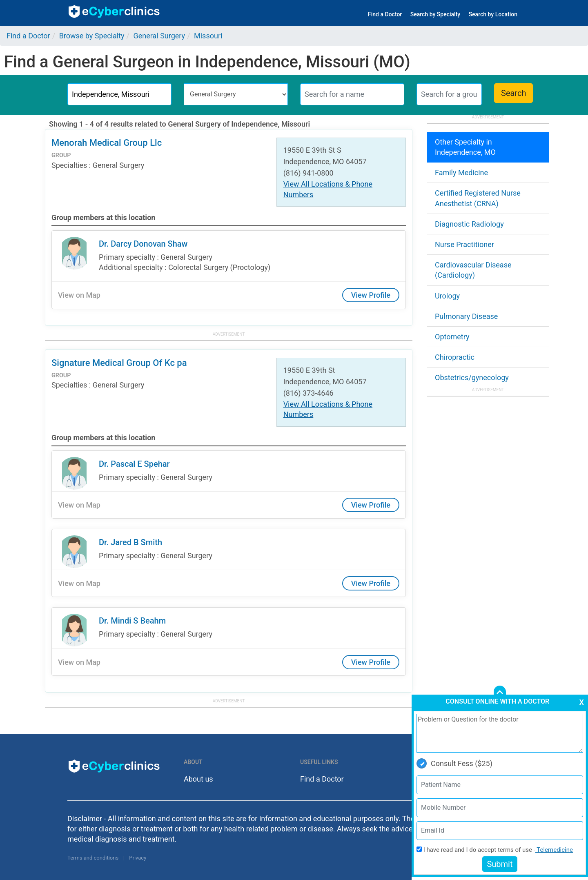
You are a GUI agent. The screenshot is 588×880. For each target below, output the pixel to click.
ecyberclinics (115, 11)
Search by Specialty (435, 14)
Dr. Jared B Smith (130, 542)
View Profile (371, 295)
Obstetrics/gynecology (472, 378)
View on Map (79, 295)
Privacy (138, 858)
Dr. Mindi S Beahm (132, 621)
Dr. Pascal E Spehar (134, 464)
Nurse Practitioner (464, 244)
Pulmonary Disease (466, 316)
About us (198, 779)
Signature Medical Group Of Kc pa (119, 363)
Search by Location (493, 14)
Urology (447, 296)
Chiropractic (455, 357)
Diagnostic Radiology (469, 224)
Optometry (452, 337)
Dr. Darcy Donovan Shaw (143, 244)
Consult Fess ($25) (454, 763)
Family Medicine (461, 173)
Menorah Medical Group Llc (107, 143)
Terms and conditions (93, 858)
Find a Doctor (385, 14)
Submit (500, 864)
